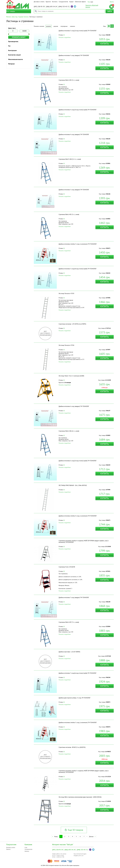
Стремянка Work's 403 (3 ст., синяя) (69, 80)
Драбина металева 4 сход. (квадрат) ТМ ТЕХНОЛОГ (74, 134)
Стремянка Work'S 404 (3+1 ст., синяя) (70, 159)
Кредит (71, 2)
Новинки (72, 26)
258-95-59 (39, 7)
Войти (112, 2)
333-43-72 (64, 7)
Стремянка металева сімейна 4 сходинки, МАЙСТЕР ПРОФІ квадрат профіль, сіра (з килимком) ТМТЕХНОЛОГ (84, 541)
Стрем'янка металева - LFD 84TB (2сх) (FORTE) (72, 324)
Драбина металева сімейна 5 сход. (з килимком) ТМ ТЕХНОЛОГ (78, 722)
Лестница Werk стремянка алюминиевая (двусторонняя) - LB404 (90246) (80, 797)
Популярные (64, 26)
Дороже (56, 26)
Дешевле (49, 26)
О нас (26, 847)
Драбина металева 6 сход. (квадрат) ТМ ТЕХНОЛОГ (74, 406)
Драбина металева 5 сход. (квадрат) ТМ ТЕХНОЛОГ (74, 190)
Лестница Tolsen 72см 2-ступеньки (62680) (71, 376)
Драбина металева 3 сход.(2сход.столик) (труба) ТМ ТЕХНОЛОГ (78, 31)
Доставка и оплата (39, 2)
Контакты (55, 2)
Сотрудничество (63, 2)
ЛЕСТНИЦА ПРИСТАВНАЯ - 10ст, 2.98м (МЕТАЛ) (73, 485)
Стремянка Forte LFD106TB (67, 567)
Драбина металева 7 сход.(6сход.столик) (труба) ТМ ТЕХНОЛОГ (78, 673)
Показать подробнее (65, 37)
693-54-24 (52, 7)
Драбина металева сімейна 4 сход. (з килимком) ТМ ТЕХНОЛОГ (78, 516)
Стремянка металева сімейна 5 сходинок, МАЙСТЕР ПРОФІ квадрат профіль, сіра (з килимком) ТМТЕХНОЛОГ (84, 771)
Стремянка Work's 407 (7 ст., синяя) (69, 622)
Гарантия (48, 2)
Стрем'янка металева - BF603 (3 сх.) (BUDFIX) (72, 747)
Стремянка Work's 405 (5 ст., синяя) (69, 214)
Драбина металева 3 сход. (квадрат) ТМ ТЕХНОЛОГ (74, 55)
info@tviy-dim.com (79, 856)
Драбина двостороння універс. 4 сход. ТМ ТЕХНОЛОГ (75, 698)
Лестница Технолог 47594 (66, 345)
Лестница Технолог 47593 (66, 293)
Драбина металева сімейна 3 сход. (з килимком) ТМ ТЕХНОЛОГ (78, 244)
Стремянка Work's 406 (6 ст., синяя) (69, 431)
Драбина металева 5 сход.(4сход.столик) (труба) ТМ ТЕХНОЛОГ (78, 269)
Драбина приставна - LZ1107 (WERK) (69, 652)
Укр (89, 2)
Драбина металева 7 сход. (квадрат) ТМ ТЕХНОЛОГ (74, 597)
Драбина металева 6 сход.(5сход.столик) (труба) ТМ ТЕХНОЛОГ (78, 461)
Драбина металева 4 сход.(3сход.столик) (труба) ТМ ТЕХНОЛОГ (78, 110)
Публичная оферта (80, 2)
